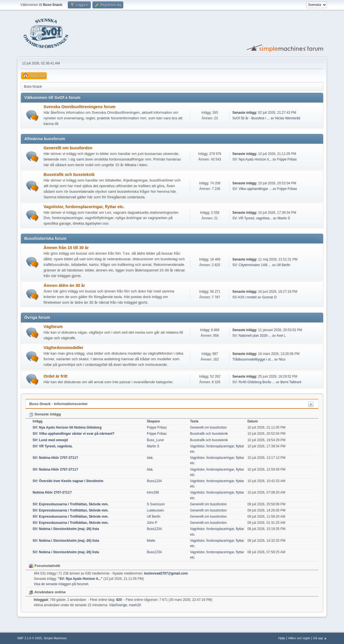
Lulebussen (155, 510)
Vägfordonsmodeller (63, 348)
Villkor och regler (299, 638)
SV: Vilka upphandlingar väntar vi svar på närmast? (73, 434)
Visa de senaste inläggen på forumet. (61, 584)
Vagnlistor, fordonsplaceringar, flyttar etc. (84, 207)
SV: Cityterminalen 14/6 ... (252, 265)
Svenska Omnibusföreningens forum (79, 107)
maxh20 (135, 605)
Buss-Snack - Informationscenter (58, 404)
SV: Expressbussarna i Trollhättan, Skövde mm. (70, 504)
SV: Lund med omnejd (50, 440)
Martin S (284, 218)
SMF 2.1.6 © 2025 (29, 638)
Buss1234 (154, 481)
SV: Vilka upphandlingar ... (252, 189)
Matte (151, 541)
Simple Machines (55, 638)
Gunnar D (269, 297)
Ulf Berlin (284, 265)
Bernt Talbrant (291, 382)
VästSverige (118, 605)
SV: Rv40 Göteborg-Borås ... (254, 382)
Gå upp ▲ (320, 638)
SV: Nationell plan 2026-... (252, 336)
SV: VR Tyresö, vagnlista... (252, 218)
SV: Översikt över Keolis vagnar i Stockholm (68, 481)
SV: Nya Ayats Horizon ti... (252, 159)
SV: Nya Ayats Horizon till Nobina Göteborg (67, 427)
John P (152, 523)
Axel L (281, 336)
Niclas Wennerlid (288, 118)
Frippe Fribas (287, 159)
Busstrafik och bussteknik (69, 175)
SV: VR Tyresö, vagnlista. (53, 446)
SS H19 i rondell (244, 297)
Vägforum (53, 327)
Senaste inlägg (45, 414)
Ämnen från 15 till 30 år (66, 248)
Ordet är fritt (55, 376)
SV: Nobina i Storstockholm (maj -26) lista (66, 529)
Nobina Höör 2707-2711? (52, 492)
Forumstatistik (45, 566)
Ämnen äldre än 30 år (64, 285)
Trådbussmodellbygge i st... (253, 359)
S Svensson (156, 504)
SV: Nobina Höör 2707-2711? (55, 458)
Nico (282, 359)
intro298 (153, 492)
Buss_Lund (155, 440)
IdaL (150, 458)
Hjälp (282, 638)
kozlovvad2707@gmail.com (166, 573)
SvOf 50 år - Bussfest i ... (251, 118)
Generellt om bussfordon (68, 148)
